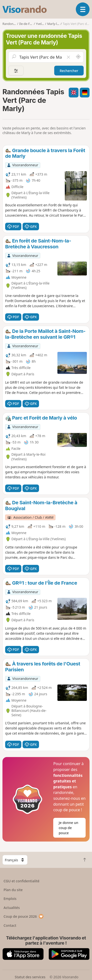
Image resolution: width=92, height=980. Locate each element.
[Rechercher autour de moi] (78, 57)
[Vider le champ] (68, 57)
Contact (10, 925)
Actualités (12, 908)
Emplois (10, 899)
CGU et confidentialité (22, 881)
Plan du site (13, 890)
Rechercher (69, 71)
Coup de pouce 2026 (24, 916)
